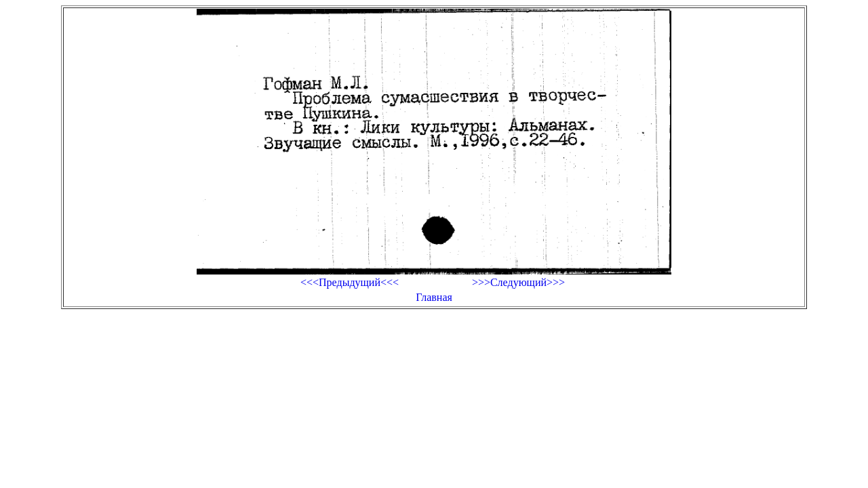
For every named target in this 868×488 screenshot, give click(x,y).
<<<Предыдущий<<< (350, 282)
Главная (434, 297)
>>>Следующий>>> (518, 282)
